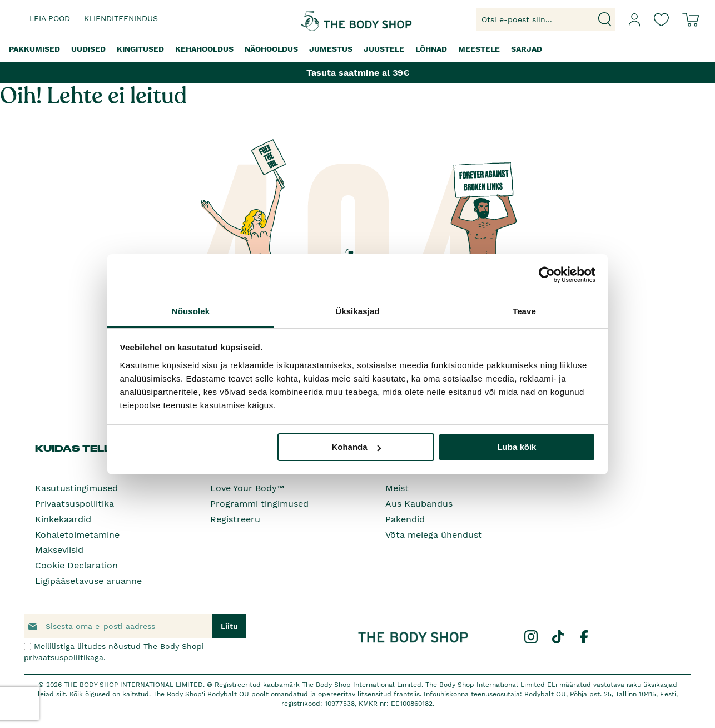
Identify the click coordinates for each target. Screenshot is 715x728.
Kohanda (356, 447)
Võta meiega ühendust (434, 535)
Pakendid (405, 519)
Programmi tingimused (259, 504)
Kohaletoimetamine (77, 535)
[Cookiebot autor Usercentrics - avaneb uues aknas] (547, 275)
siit (61, 694)
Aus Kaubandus (419, 504)
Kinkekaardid (63, 519)
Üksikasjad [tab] (357, 311)
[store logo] (323, 20)
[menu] (357, 49)
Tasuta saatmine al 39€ (358, 73)
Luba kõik (517, 447)
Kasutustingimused (76, 488)
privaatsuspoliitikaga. (65, 657)
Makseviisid (59, 550)
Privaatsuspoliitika (75, 504)
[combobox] (546, 19)
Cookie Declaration (76, 565)
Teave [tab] (524, 311)
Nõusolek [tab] (191, 311)
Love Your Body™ (247, 488)
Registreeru (235, 519)
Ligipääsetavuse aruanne (88, 581)
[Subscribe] (229, 626)
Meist (397, 488)
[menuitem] (34, 49)
